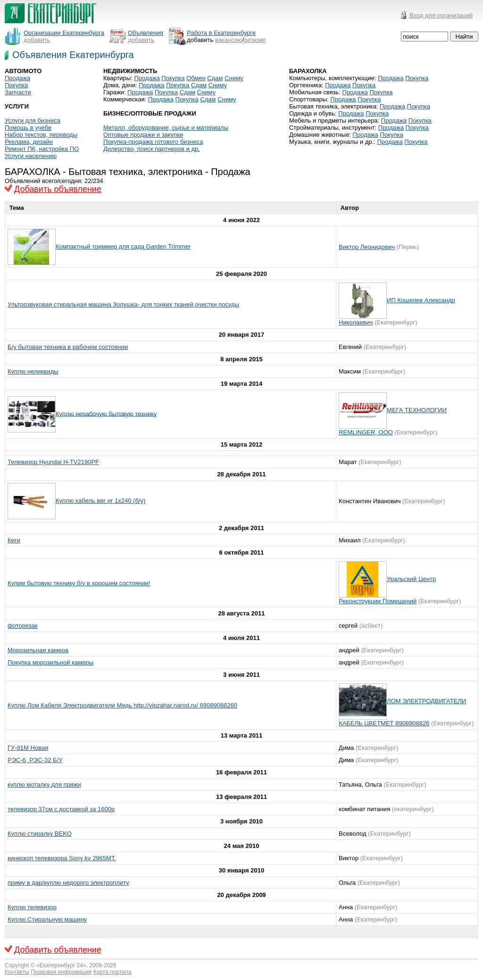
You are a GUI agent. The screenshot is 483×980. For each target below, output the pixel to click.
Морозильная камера (38, 650)
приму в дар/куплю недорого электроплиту (68, 883)
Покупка (16, 85)
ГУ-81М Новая (28, 748)
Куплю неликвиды (33, 371)
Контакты (17, 972)
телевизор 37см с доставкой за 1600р (61, 809)
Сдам (215, 78)
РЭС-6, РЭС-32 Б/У (35, 760)
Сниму (234, 78)
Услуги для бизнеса (33, 120)
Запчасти (18, 92)
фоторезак (23, 626)
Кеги (14, 540)
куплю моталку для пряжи (44, 785)
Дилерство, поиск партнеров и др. (152, 149)
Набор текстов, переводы (41, 135)
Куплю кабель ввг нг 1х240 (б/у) (100, 501)
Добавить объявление (58, 189)
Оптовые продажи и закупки (143, 135)
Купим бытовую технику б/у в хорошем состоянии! (79, 583)
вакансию (229, 40)
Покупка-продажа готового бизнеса (153, 142)
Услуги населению (31, 156)
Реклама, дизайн (29, 142)
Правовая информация (61, 972)
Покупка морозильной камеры (50, 662)
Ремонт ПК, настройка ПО (42, 149)
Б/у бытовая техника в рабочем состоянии (68, 347)
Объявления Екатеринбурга (73, 55)
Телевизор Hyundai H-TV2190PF (53, 462)
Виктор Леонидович (367, 247)
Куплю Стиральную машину (47, 919)
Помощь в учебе (28, 128)
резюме (255, 40)
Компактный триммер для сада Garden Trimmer (123, 246)
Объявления (146, 33)
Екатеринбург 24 (61, 965)
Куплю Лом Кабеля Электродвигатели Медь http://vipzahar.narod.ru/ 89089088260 (122, 705)
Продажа (17, 78)
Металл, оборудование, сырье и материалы (166, 128)
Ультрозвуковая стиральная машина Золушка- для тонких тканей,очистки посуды (123, 304)
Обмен (196, 78)
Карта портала (112, 972)
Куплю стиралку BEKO (40, 834)
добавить (37, 40)
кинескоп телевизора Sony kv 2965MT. (62, 858)
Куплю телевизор (32, 907)
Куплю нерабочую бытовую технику (106, 413)
